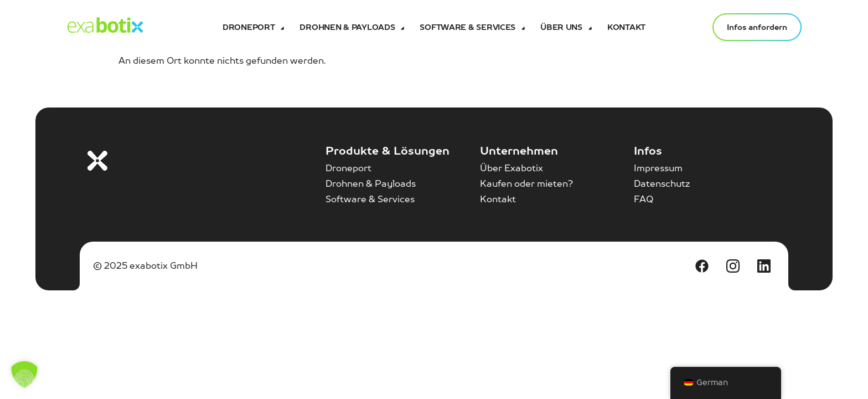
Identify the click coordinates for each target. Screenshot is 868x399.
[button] (24, 375)
